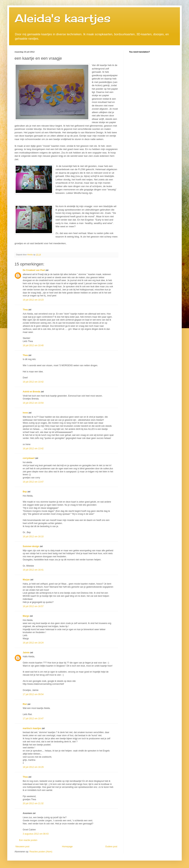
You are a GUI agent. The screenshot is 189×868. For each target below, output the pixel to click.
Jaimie (26, 653)
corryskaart (29, 458)
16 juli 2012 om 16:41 (33, 570)
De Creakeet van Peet (34, 270)
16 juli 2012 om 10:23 (33, 300)
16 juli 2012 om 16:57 (33, 606)
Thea (25, 310)
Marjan (27, 580)
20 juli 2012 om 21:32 (33, 803)
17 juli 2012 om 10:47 (33, 719)
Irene (25, 413)
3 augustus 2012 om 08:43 (36, 834)
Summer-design (31, 546)
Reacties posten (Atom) (41, 852)
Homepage (67, 847)
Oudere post (111, 847)
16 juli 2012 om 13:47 (33, 482)
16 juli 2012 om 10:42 (33, 382)
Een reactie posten (28, 840)
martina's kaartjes (32, 728)
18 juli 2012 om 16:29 (33, 767)
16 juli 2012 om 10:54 (33, 403)
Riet (25, 704)
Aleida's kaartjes (63, 18)
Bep (25, 492)
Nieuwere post (22, 847)
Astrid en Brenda (32, 392)
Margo (26, 616)
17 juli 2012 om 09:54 (33, 694)
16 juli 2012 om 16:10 (33, 537)
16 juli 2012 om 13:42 (33, 449)
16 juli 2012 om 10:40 (33, 345)
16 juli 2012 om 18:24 (33, 643)
